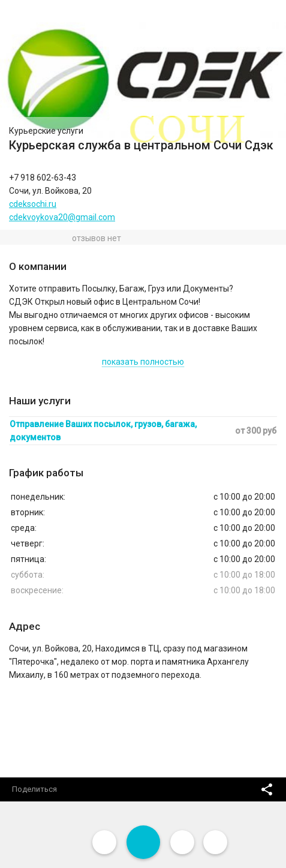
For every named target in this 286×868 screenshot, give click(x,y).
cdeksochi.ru (33, 204)
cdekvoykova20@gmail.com (62, 217)
